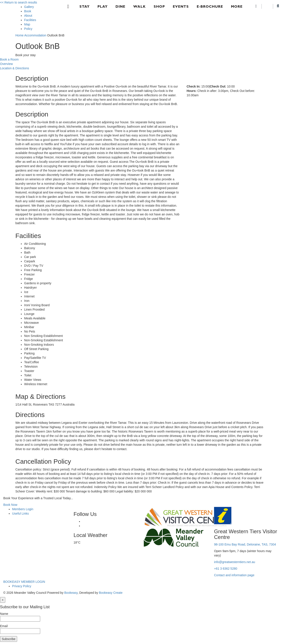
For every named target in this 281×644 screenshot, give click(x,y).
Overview (6, 64)
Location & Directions (14, 68)
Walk (140, 6)
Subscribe (9, 639)
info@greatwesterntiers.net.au (235, 562)
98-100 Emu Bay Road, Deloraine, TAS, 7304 (245, 544)
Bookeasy (71, 593)
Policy (28, 29)
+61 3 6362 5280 (226, 569)
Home (19, 35)
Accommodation (35, 35)
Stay (85, 6)
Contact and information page (234, 575)
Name (4, 614)
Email (4, 626)
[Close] (3, 600)
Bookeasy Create (111, 593)
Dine (120, 6)
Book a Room (9, 59)
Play (103, 6)
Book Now (10, 505)
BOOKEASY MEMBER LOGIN (24, 582)
